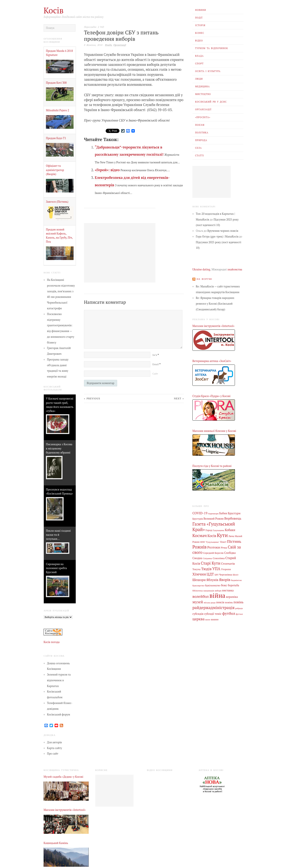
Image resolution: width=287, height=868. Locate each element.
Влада (199, 56)
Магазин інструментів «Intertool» (213, 326)
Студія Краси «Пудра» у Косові (211, 396)
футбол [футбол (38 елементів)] (229, 613)
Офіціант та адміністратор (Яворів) (55, 170)
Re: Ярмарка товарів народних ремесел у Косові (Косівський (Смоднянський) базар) (215, 304)
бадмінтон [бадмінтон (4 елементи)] (236, 580)
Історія (200, 25)
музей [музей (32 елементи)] (198, 602)
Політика (202, 133)
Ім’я (156, 355)
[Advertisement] (212, 182)
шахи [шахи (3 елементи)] (208, 620)
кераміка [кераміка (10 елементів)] (232, 597)
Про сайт (53, 754)
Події (199, 18)
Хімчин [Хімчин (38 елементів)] (199, 574)
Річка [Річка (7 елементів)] (224, 547)
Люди (199, 79)
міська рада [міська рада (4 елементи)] (210, 602)
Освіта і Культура (208, 71)
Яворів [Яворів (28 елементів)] (225, 580)
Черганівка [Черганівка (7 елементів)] (226, 574)
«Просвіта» (203, 117)
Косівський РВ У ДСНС (211, 102)
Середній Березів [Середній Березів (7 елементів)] (213, 553)
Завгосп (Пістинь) (57, 202)
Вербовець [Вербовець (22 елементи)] (233, 518)
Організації (203, 109)
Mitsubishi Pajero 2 (58, 110)
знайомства (235, 269)
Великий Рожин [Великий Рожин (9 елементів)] (214, 519)
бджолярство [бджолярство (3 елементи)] (198, 586)
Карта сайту (55, 748)
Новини (201, 10)
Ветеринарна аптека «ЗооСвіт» (212, 361)
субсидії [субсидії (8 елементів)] (209, 614)
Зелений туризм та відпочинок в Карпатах (59, 680)
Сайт (155, 374)
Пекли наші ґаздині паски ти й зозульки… (58, 535)
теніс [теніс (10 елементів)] (218, 614)
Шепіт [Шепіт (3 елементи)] (236, 575)
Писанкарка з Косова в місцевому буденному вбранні (59, 448)
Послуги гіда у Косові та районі (212, 466)
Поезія (200, 125)
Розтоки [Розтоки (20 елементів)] (214, 547)
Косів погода (52, 642)
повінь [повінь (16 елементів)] (238, 602)
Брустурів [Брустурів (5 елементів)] (198, 519)
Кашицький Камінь (56, 843)
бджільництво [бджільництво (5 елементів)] (213, 585)
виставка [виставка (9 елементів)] (228, 590)
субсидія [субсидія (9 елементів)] (198, 614)
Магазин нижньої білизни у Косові (214, 431)
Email (156, 364)
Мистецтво (203, 94)
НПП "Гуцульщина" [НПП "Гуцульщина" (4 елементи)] (210, 542)
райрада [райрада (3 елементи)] (239, 608)
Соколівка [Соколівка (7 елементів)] (219, 558)
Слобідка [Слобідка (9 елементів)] (230, 553)
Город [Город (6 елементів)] (209, 530)
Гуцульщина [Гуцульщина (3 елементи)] (218, 530)
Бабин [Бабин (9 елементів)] (223, 513)
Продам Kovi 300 (56, 83)
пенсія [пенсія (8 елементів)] (220, 602)
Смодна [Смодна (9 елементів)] (197, 558)
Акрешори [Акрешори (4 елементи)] (213, 513)
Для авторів (54, 742)
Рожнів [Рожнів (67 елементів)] (200, 547)
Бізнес (200, 33)
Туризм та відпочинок (212, 48)
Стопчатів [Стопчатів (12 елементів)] (228, 564)
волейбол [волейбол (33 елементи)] (201, 596)
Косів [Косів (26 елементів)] (212, 536)
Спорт (199, 64)
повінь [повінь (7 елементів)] (229, 602)
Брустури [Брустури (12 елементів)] (234, 513)
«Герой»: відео (107, 170)
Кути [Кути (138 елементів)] (222, 535)
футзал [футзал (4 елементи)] (239, 614)
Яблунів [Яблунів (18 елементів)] (212, 580)
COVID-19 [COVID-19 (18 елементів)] (200, 513)
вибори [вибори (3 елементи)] (218, 591)
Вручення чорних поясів (223, 231)
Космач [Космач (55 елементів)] (200, 535)
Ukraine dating (201, 269)
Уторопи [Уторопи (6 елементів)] (226, 569)
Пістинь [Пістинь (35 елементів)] (234, 541)
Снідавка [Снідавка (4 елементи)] (208, 558)
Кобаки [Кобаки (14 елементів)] (230, 530)
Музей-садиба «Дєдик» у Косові (63, 777)
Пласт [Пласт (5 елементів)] (223, 542)
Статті (200, 156)
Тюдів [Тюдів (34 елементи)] (206, 569)
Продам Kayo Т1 (56, 138)
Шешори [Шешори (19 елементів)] (199, 580)
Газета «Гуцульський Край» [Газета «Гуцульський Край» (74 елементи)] (214, 527)
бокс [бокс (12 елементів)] (224, 585)
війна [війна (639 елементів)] (217, 595)
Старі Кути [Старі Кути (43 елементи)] (210, 563)
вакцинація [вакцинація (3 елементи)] (209, 591)
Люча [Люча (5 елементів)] (231, 536)
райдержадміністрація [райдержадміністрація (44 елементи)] (213, 607)
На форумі (204, 279)
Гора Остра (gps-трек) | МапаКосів (217, 237)
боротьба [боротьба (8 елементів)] (233, 585)
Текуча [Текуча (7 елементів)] (196, 569)
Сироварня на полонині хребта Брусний (56, 568)
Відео (199, 41)
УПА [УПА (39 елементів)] (216, 569)
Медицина (202, 86)
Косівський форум (59, 715)
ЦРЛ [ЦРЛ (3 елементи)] (216, 575)
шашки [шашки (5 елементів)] (215, 619)
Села (198, 148)
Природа (201, 140)
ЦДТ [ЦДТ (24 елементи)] (210, 574)
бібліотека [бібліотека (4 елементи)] (198, 591)
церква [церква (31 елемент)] (198, 619)
